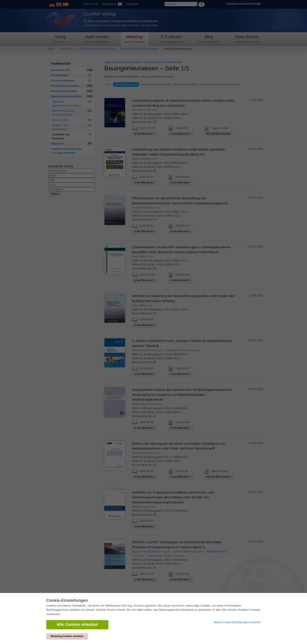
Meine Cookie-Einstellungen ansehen (237, 622)
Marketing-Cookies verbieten (67, 636)
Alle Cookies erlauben (77, 625)
